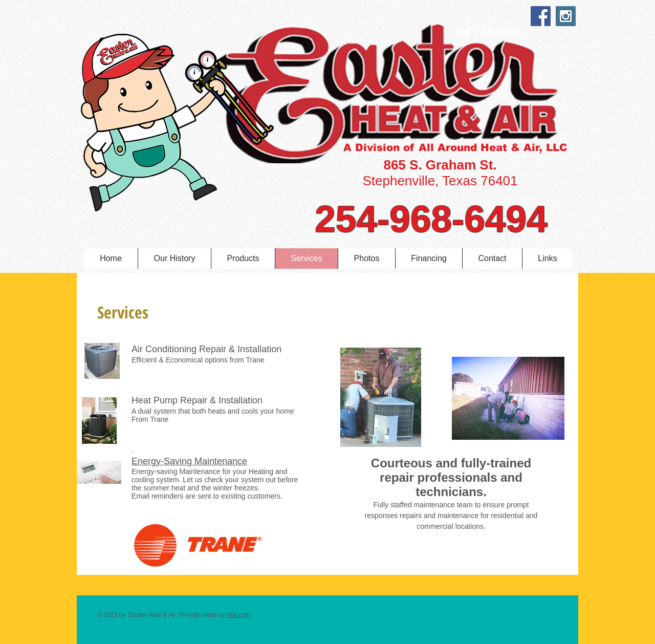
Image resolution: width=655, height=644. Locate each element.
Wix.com (238, 615)
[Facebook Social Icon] (541, 16)
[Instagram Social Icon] (566, 16)
